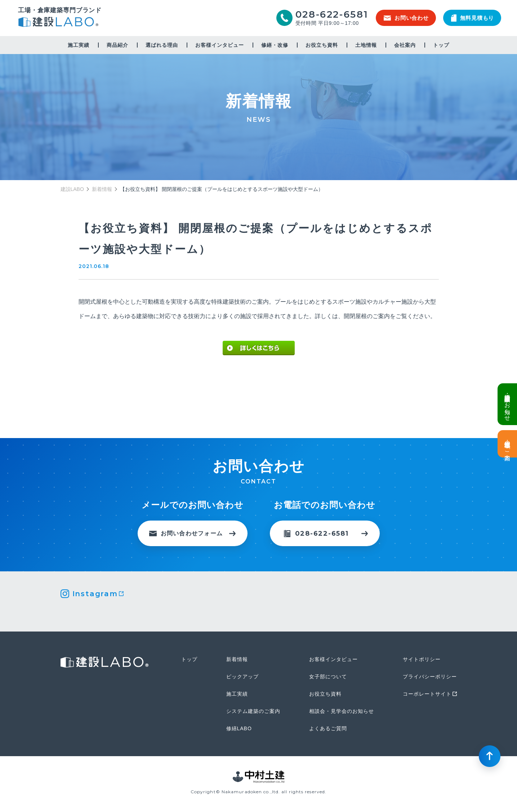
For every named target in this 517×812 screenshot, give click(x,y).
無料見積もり (473, 18)
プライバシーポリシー (430, 677)
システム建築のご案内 (253, 711)
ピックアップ (242, 677)
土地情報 (366, 45)
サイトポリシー (422, 659)
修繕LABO (239, 728)
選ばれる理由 (162, 45)
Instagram (95, 594)
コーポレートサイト (427, 694)
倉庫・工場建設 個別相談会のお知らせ (507, 404)
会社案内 (405, 45)
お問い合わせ (406, 18)
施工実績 (79, 45)
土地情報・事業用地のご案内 (507, 444)
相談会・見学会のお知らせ (342, 711)
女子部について (328, 677)
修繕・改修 (275, 45)
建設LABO (60, 23)
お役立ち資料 (322, 45)
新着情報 (102, 189)
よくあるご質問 (328, 728)
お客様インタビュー (220, 45)
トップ (441, 45)
